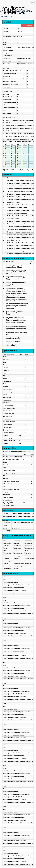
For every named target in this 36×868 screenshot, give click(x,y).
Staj (5, 556)
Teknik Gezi (16, 543)
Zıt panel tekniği (29, 543)
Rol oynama (28, 563)
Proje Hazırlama (8, 553)
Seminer (6, 563)
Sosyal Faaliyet (17, 548)
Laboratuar (7, 546)
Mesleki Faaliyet (8, 566)
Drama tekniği (28, 566)
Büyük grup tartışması (19, 563)
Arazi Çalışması (17, 551)
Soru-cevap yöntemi (18, 556)
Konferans (16, 558)
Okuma (6, 548)
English (8, 12)
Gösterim (16, 561)
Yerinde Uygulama (8, 561)
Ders (5, 541)
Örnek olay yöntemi (30, 551)
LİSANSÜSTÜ (16, 12)
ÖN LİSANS (5, 17)
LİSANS (24, 12)
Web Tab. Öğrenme (18, 553)
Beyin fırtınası (28, 541)
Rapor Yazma (17, 541)
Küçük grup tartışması (19, 566)
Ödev (5, 551)
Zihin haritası (28, 553)
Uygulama (7, 558)
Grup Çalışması (8, 543)
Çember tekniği (29, 546)
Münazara (16, 569)
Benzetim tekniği (29, 561)
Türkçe (2, 12)
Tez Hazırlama (7, 569)
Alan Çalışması (17, 546)
